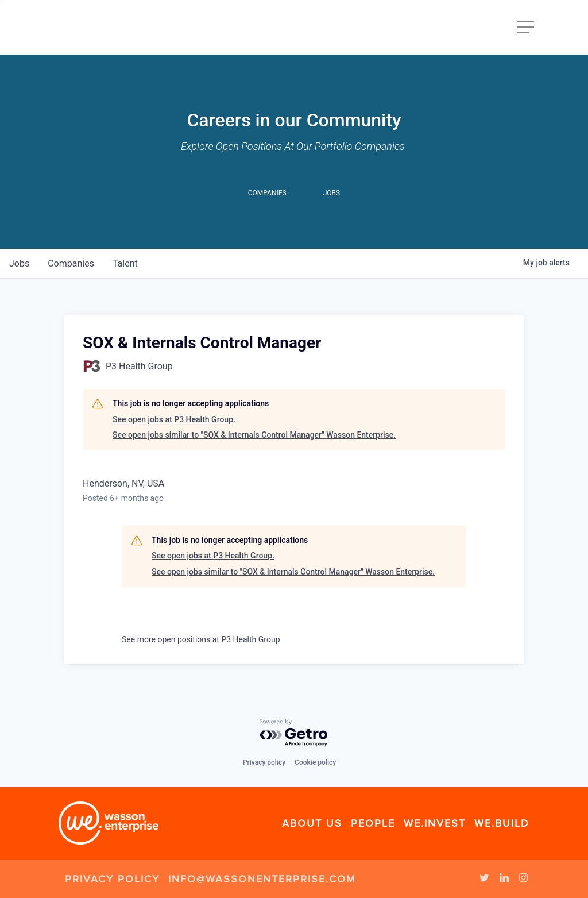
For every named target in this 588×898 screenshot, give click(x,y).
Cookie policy (315, 762)
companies (71, 263)
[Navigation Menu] (527, 27)
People (373, 823)
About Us (312, 823)
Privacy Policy (112, 879)
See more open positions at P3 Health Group (201, 639)
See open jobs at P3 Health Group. (174, 419)
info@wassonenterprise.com (262, 879)
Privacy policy (264, 762)
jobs (19, 263)
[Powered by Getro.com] (294, 733)
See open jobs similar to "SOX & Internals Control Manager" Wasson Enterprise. (254, 435)
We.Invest (435, 823)
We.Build (502, 823)
